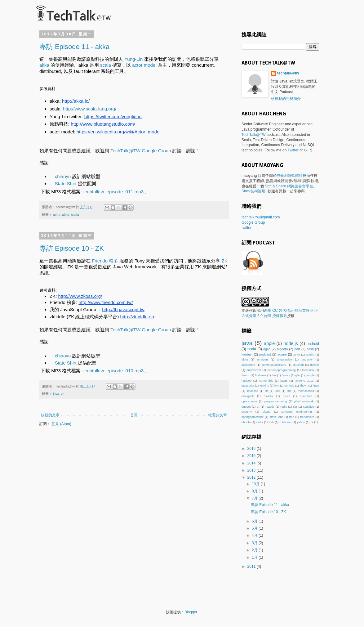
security (247, 412)
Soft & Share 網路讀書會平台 (289, 186)
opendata (306, 396)
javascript (248, 385)
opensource (249, 401)
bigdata (282, 349)
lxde (277, 391)
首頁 (134, 415)
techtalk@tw (288, 73)
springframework (253, 417)
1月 (255, 558)
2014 (252, 463)
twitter (246, 228)
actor (57, 215)
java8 (284, 381)
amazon (262, 359)
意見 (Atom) (61, 424)
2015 (252, 456)
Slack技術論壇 (253, 191)
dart (297, 349)
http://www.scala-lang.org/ (90, 109)
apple (269, 343)
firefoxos (261, 375)
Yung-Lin (133, 59)
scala (106, 65)
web (271, 422)
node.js (291, 343)
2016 (252, 449)
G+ (306, 150)
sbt (295, 407)
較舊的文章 (218, 415)
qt (258, 407)
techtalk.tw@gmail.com (261, 217)
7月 (255, 498)
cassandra (248, 365)
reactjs (270, 407)
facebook (308, 370)
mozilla (269, 396)
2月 (255, 550)
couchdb (298, 365)
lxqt (289, 391)
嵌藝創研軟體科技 (291, 176)
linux (316, 385)
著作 (249, 311)
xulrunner (286, 422)
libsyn (304, 385)
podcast (265, 354)
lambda (289, 385)
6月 (255, 521)
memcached (306, 391)
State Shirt (66, 184)
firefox (246, 375)
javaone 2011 (304, 381)
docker (315, 365)
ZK (225, 261)
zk (63, 394)
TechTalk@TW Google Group (141, 151)
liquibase (252, 391)
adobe (310, 354)
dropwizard (254, 370)
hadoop (246, 381)
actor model (144, 65)
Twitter (293, 150)
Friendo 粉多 (105, 261)
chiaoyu (63, 176)
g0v (298, 375)
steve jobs (276, 417)
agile (267, 349)
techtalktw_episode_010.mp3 (113, 371)
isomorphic (266, 381)
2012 (252, 477)
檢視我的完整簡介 (286, 99)
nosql (286, 396)
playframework (304, 401)
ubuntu (246, 422)
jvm (277, 385)
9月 (255, 491)
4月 (255, 535)
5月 (255, 528)
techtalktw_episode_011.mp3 (113, 192)
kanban (247, 354)
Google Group (253, 222)
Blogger (191, 612)
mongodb (248, 396)
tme (292, 417)
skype (266, 412)
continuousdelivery (274, 365)
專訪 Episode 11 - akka (74, 47)
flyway (286, 375)
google (310, 375)
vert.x (259, 422)
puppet (246, 407)
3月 (255, 543)
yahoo (301, 422)
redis (284, 407)
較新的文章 (50, 415)
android (313, 344)
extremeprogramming (281, 370)
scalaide (309, 407)
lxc (267, 391)
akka (44, 65)
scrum (282, 354)
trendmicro (307, 417)
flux (274, 375)
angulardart (285, 359)
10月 (256, 484)
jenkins (264, 385)
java (56, 394)
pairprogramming (276, 401)
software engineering (296, 412)
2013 (252, 470)
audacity (307, 359)
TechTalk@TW (254, 135)
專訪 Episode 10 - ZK (72, 248)
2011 (252, 567)
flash (310, 349)
